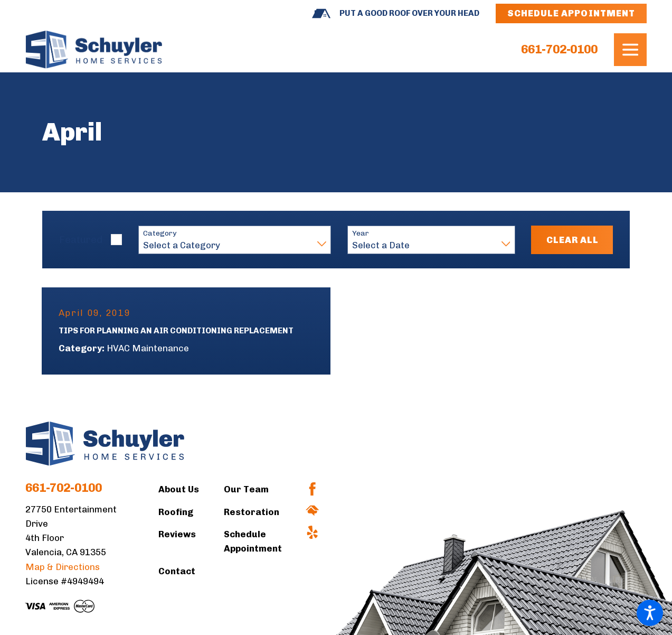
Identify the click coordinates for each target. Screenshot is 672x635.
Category (160, 234)
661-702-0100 (559, 50)
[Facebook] (312, 489)
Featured (81, 240)
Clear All (572, 240)
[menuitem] (191, 489)
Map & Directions (63, 567)
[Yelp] (312, 532)
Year (361, 234)
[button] (650, 613)
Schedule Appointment (571, 13)
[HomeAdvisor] (312, 511)
